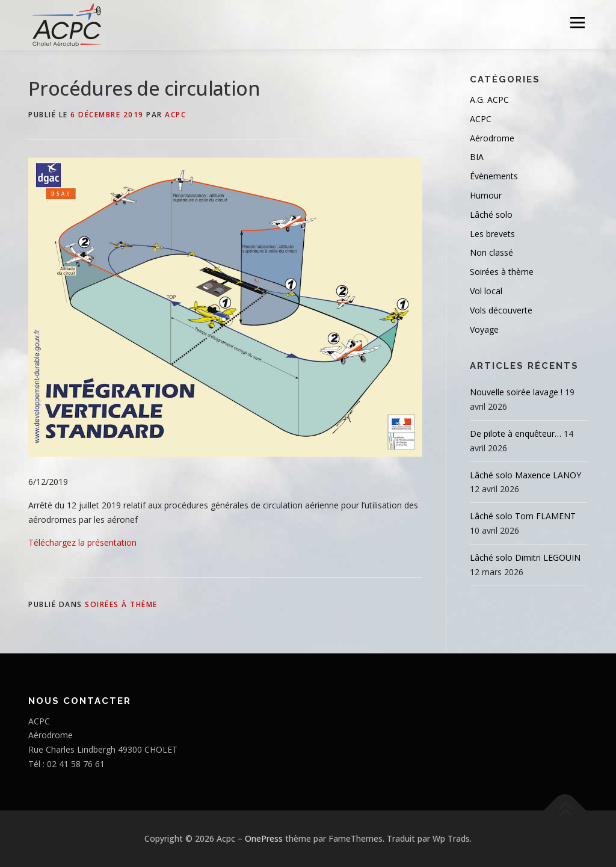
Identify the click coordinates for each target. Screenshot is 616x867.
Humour (486, 195)
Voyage (484, 329)
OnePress (264, 838)
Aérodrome (492, 138)
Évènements (494, 176)
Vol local (486, 291)
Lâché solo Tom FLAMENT (523, 516)
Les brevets (492, 234)
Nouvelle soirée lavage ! (516, 392)
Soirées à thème (121, 604)
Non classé (491, 252)
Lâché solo (491, 214)
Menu (577, 23)
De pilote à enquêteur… (516, 433)
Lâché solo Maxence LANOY (525, 475)
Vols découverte (501, 310)
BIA (477, 157)
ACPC (175, 115)
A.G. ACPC (489, 100)
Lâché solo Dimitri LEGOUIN (525, 557)
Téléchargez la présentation (82, 542)
